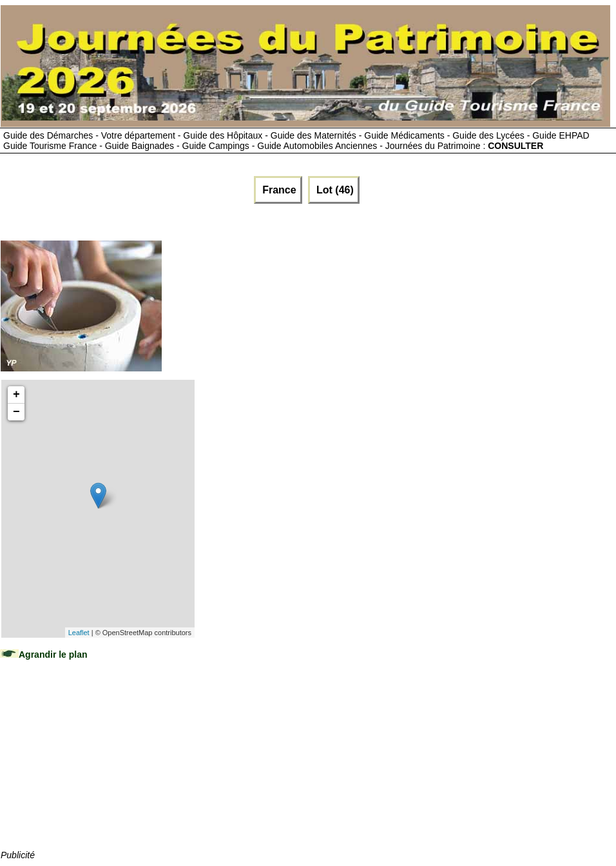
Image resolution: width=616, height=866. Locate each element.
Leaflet (79, 633)
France (278, 190)
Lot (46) (334, 190)
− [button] (16, 412)
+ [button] (16, 395)
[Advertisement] (97, 767)
